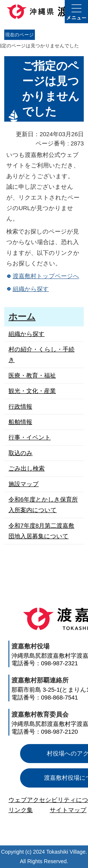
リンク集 (21, 810)
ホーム (22, 317)
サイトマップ (68, 810)
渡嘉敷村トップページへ (46, 276)
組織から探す (31, 289)
